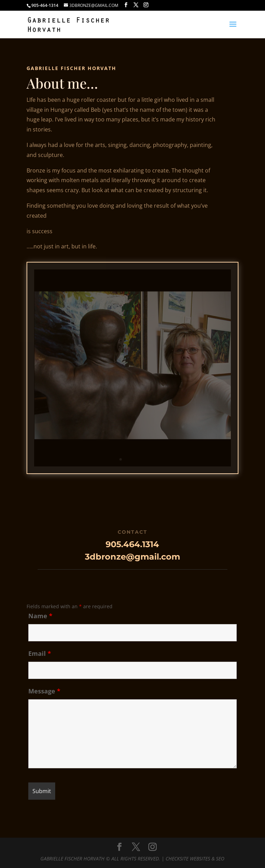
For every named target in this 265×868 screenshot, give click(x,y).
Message (44, 691)
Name (40, 616)
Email (40, 653)
